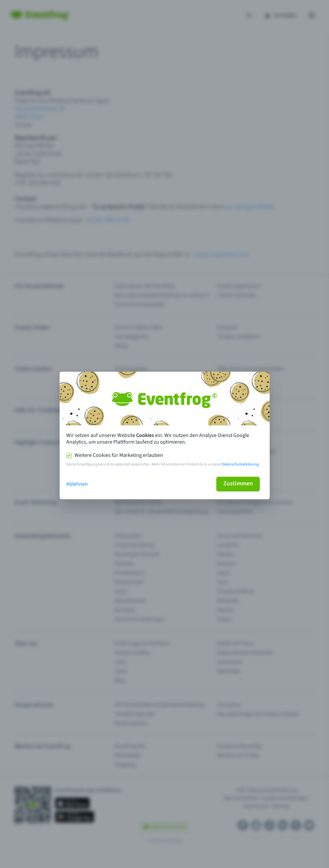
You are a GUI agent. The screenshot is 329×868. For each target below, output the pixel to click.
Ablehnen (77, 484)
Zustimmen (238, 484)
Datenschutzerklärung (240, 464)
